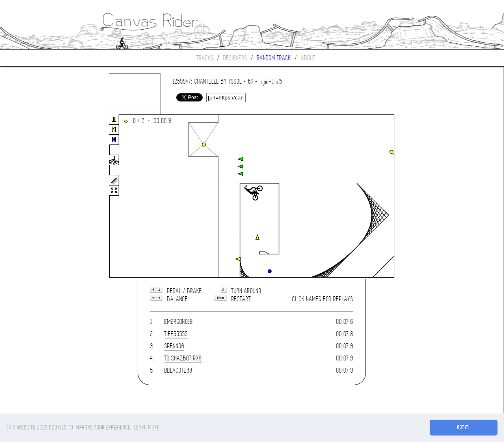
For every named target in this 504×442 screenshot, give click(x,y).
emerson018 (179, 322)
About (308, 58)
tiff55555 (176, 334)
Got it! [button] (464, 427)
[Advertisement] (34, 196)
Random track (274, 58)
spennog (174, 346)
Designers (235, 58)
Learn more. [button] (148, 427)
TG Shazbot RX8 (183, 358)
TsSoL (235, 81)
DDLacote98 (178, 370)
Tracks (205, 58)
